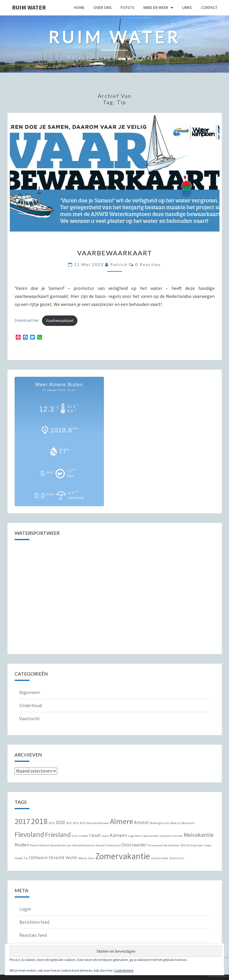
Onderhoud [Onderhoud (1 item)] (113, 845)
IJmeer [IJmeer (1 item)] (84, 836)
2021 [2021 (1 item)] (69, 823)
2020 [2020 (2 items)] (60, 822)
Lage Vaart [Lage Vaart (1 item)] (135, 836)
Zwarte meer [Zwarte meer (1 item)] (160, 858)
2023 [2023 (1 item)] (82, 823)
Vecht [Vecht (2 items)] (71, 857)
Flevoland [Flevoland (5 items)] (29, 834)
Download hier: (27, 321)
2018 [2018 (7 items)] (39, 821)
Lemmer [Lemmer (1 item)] (177, 836)
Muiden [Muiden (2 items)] (22, 845)
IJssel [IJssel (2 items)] (95, 835)
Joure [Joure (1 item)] (105, 836)
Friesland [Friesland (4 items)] (58, 834)
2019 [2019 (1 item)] (52, 823)
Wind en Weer (156, 7)
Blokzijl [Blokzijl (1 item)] (176, 823)
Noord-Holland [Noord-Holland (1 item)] (40, 845)
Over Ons (103, 7)
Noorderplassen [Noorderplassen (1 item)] (61, 845)
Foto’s (127, 7)
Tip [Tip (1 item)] (26, 858)
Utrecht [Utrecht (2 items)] (57, 857)
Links (187, 7)
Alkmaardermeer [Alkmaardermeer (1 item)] (98, 823)
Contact (209, 7)
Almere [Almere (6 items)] (121, 821)
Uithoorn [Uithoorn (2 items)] (38, 857)
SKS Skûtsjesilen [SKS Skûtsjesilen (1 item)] (192, 845)
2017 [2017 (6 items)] (22, 821)
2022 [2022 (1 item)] (76, 823)
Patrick (119, 264)
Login (25, 909)
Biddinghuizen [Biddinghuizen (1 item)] (160, 823)
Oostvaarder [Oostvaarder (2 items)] (134, 845)
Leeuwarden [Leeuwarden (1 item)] (151, 836)
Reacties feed (33, 935)
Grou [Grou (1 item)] (75, 836)
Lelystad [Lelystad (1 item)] (165, 836)
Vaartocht (30, 718)
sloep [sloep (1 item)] (208, 845)
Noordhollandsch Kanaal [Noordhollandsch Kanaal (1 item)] (88, 845)
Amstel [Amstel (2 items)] (141, 822)
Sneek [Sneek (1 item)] (19, 858)
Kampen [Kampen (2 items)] (119, 835)
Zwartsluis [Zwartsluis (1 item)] (177, 858)
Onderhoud (31, 705)
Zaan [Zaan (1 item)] (91, 858)
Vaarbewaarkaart (115, 253)
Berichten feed (34, 922)
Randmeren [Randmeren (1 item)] (172, 845)
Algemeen (30, 692)
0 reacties (148, 264)
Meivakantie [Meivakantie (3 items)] (199, 835)
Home (79, 7)
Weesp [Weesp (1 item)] (82, 858)
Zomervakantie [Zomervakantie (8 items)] (123, 856)
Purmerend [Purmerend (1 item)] (155, 845)
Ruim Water (29, 7)
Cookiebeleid (124, 970)
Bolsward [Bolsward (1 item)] (188, 823)
